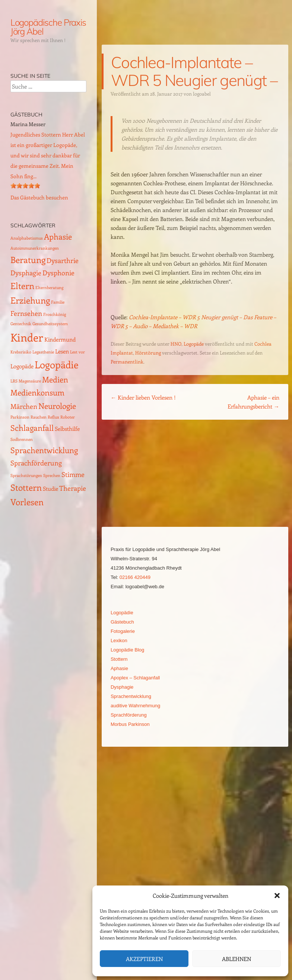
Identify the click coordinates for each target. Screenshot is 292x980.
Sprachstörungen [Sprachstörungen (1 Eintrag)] (26, 475)
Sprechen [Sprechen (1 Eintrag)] (52, 475)
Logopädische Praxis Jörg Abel (48, 27)
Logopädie (122, 613)
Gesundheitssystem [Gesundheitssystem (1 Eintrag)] (50, 324)
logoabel (202, 94)
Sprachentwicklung (131, 696)
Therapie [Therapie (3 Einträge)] (73, 488)
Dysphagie (122, 687)
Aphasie (119, 668)
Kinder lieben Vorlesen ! (143, 397)
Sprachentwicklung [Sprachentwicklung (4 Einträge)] (44, 450)
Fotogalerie (123, 631)
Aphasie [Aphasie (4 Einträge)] (58, 236)
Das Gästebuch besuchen (39, 197)
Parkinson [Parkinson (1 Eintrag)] (20, 417)
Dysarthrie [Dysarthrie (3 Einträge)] (63, 260)
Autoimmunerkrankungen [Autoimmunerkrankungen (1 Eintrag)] (35, 248)
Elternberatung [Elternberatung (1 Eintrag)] (49, 288)
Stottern (119, 659)
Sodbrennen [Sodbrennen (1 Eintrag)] (22, 439)
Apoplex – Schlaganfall (135, 678)
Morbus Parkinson (130, 724)
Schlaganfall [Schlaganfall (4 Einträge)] (32, 428)
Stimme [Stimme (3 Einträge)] (73, 474)
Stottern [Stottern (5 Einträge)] (26, 487)
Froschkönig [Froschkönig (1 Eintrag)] (55, 314)
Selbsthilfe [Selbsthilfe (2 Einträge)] (67, 429)
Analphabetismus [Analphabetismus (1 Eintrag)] (27, 238)
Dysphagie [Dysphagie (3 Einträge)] (26, 273)
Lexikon (119, 640)
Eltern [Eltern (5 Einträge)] (22, 286)
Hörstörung (148, 353)
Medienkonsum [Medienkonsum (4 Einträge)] (37, 392)
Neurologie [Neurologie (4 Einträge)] (57, 406)
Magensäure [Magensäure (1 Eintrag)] (30, 381)
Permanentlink (127, 361)
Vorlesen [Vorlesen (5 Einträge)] (27, 502)
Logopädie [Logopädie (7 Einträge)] (57, 364)
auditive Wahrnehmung (135, 706)
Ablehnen (237, 959)
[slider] (25, 186)
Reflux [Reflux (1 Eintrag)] (53, 417)
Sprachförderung (129, 715)
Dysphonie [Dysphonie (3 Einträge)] (58, 273)
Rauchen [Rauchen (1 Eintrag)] (39, 417)
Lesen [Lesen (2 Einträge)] (62, 351)
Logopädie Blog (127, 650)
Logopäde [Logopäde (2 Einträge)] (22, 366)
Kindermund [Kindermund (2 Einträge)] (60, 339)
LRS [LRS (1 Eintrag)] (14, 381)
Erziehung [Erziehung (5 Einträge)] (30, 300)
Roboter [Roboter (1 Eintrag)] (68, 417)
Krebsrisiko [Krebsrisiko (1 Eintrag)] (21, 352)
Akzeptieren (144, 959)
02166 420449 (135, 577)
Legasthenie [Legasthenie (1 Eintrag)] (43, 352)
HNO (176, 344)
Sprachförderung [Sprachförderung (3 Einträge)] (36, 463)
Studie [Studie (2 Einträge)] (50, 489)
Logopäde (194, 344)
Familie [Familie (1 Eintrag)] (58, 302)
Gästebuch (122, 622)
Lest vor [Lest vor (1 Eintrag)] (77, 352)
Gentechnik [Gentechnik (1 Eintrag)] (21, 324)
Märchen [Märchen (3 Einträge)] (24, 406)
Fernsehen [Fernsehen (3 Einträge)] (26, 313)
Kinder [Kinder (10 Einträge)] (27, 337)
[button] (277, 896)
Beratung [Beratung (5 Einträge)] (28, 260)
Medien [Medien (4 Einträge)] (55, 379)
